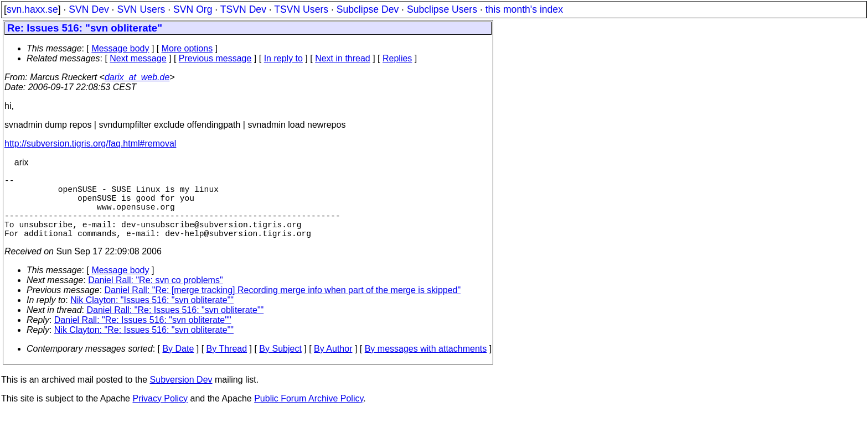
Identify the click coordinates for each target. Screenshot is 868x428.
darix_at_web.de (137, 77)
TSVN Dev (243, 9)
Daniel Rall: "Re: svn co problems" (155, 296)
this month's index (524, 9)
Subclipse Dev (368, 9)
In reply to (283, 58)
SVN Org (193, 9)
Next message (138, 58)
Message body (120, 48)
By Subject (280, 364)
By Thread (227, 364)
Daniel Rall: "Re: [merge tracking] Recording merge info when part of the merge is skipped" (283, 306)
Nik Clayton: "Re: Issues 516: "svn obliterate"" (144, 345)
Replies (397, 58)
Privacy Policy (160, 414)
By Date (178, 364)
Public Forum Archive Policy (309, 414)
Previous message (215, 58)
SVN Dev (89, 9)
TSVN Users (301, 9)
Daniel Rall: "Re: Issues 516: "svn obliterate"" (175, 325)
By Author (333, 364)
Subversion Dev (181, 395)
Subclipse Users (442, 9)
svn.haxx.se (32, 9)
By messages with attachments (426, 364)
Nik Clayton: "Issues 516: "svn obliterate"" (152, 315)
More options (187, 48)
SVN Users (141, 9)
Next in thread (343, 58)
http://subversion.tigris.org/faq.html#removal (90, 143)
